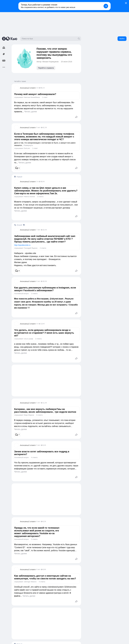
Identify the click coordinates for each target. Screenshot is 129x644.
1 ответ (45, 97)
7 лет (38, 230)
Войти (122, 39)
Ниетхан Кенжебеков (32, 97)
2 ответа (40, 197)
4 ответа (39, 415)
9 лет (38, 522)
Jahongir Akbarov (30, 582)
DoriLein (27, 148)
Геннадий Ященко (31, 248)
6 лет (38, 281)
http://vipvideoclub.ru (22, 245)
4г (37, 324)
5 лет (38, 128)
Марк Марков (29, 415)
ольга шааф (28, 339)
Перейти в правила (46, 68)
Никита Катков (29, 197)
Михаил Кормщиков (50, 62)
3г (37, 88)
